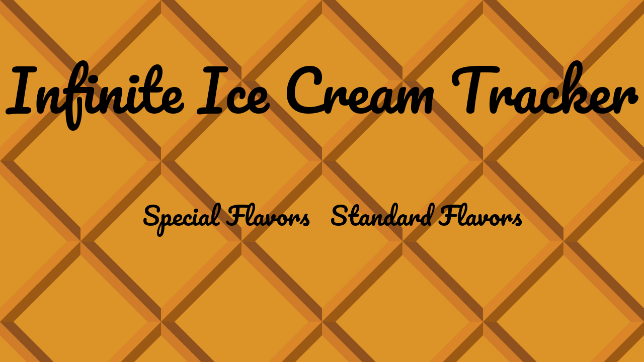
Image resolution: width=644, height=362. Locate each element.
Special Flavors (226, 215)
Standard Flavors (426, 215)
